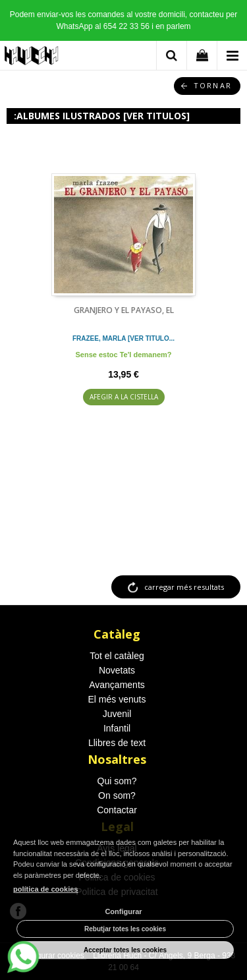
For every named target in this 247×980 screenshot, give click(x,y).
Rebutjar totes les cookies (125, 929)
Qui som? (117, 781)
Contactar (117, 810)
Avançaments (117, 685)
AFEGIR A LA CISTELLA (124, 397)
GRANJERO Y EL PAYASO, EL (124, 310)
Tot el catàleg (117, 656)
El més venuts (117, 699)
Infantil (117, 728)
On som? (117, 795)
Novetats (117, 670)
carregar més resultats (184, 587)
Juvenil (117, 714)
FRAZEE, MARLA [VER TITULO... (123, 338)
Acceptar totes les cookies (125, 950)
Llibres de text (117, 743)
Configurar (123, 911)
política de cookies (45, 889)
